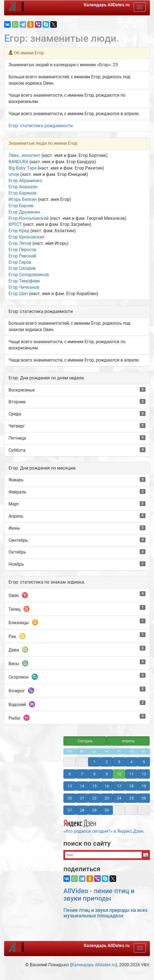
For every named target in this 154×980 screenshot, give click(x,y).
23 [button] (107, 798)
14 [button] (82, 786)
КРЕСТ (15, 224)
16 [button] (107, 786)
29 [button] (94, 810)
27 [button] (70, 810)
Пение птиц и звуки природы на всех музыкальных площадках (106, 913)
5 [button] (144, 762)
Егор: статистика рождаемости (41, 126)
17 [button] (119, 786)
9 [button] (107, 774)
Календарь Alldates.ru (93, 965)
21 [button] (82, 798)
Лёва (14, 155)
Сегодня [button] (85, 741)
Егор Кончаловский (29, 218)
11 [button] (131, 774)
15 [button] (94, 786)
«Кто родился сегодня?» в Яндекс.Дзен (103, 826)
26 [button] (144, 798)
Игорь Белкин (23, 199)
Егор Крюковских (26, 237)
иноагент (31, 155)
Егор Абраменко (25, 181)
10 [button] (119, 774)
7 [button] (82, 774)
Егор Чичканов (24, 287)
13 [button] (70, 786)
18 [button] (131, 786)
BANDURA (18, 162)
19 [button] (144, 786)
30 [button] (107, 810)
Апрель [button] (128, 741)
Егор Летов (20, 243)
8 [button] (94, 774)
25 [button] (131, 798)
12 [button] (144, 774)
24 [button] (119, 798)
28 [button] (82, 810)
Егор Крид (19, 231)
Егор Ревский (22, 256)
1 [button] (94, 762)
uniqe (14, 174)
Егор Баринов (23, 193)
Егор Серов (20, 262)
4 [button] (131, 762)
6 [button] (70, 774)
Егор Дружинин (24, 212)
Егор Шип (18, 294)
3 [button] (119, 762)
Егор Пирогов (22, 250)
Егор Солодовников (29, 275)
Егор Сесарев (22, 268)
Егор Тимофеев (24, 281)
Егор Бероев (21, 206)
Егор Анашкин (23, 187)
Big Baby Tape (23, 168)
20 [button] (70, 798)
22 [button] (94, 798)
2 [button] (107, 762)
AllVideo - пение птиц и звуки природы (99, 895)
